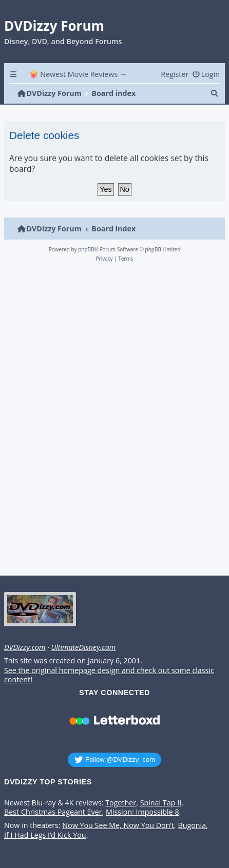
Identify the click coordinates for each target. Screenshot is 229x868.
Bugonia (192, 825)
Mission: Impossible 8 (142, 812)
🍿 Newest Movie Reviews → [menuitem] (78, 74)
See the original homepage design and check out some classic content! (109, 675)
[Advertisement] (113, 422)
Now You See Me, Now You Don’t (118, 825)
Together (121, 803)
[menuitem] (206, 74)
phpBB (86, 249)
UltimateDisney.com (83, 647)
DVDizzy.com (25, 647)
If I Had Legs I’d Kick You (45, 835)
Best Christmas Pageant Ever (53, 812)
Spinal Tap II (161, 803)
